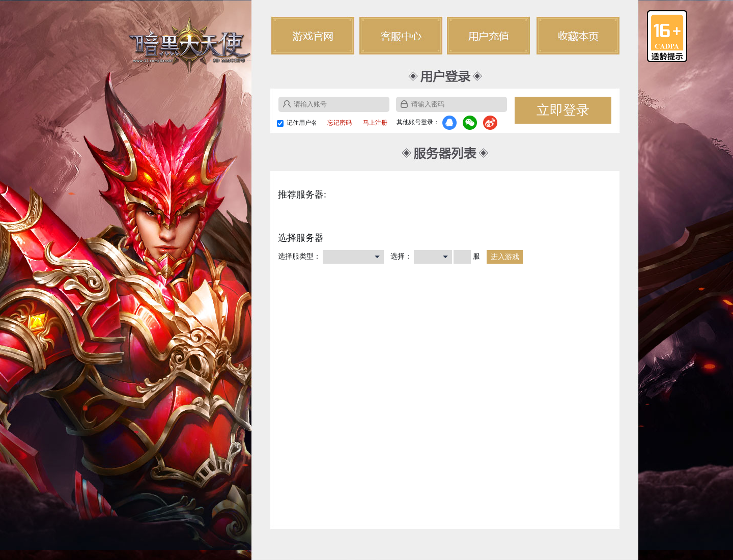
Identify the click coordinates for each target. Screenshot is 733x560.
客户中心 (401, 36)
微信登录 (470, 123)
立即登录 (563, 110)
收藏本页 (577, 36)
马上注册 (375, 123)
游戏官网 (313, 36)
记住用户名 (302, 123)
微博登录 (490, 123)
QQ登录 (449, 123)
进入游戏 (505, 257)
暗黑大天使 (189, 44)
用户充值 (489, 36)
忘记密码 (340, 123)
